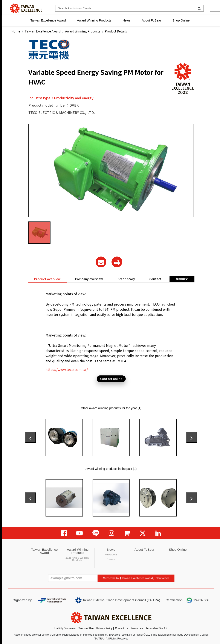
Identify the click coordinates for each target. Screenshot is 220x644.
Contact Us (121, 628)
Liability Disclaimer (65, 628)
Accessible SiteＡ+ (156, 628)
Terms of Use (86, 628)
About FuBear (151, 20)
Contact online (111, 379)
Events (111, 559)
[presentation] (31, 437)
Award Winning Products (94, 20)
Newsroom (111, 555)
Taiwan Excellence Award (48, 20)
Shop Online (181, 20)
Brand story (126, 279)
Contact (155, 279)
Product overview (47, 279)
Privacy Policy (104, 628)
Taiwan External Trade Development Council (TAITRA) (118, 600)
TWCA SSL (198, 600)
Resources (137, 628)
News (126, 20)
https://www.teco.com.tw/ (67, 369)
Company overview (89, 279)
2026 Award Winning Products (77, 559)
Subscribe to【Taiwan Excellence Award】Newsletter (136, 578)
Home (16, 31)
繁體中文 (182, 279)
